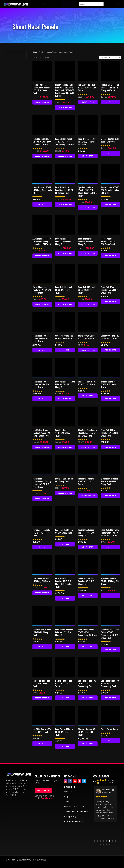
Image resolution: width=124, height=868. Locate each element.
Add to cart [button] (88, 156)
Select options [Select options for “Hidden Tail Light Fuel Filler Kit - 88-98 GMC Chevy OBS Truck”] (111, 102)
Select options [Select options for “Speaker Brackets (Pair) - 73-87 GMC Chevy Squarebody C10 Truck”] (88, 207)
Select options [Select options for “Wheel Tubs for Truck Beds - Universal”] (111, 153)
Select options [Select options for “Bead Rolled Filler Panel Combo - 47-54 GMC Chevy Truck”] (65, 204)
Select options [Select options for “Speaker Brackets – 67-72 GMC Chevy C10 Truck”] (111, 596)
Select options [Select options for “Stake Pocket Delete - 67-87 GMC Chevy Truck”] (42, 698)
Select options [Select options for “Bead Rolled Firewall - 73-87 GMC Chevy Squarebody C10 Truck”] (65, 156)
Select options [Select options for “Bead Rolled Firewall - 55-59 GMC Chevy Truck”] (65, 304)
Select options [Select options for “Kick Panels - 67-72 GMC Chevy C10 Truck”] (42, 593)
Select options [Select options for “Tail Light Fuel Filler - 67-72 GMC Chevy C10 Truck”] (88, 102)
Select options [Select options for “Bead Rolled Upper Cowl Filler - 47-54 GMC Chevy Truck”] (65, 399)
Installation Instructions (74, 806)
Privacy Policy (70, 816)
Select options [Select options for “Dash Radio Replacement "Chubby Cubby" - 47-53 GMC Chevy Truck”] (42, 498)
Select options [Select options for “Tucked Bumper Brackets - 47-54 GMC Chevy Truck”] (42, 304)
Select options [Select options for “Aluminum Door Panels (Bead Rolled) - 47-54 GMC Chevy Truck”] (88, 447)
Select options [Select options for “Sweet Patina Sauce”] (111, 741)
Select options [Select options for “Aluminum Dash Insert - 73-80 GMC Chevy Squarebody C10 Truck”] (42, 256)
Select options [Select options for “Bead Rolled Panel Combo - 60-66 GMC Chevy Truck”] (88, 253)
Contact (67, 801)
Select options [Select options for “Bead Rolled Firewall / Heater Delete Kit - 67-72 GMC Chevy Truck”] (111, 547)
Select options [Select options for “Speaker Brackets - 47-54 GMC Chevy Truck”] (65, 447)
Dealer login (43, 790)
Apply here (48, 798)
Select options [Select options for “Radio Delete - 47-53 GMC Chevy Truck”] (65, 493)
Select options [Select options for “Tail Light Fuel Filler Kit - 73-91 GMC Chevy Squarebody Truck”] (42, 156)
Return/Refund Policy (73, 821)
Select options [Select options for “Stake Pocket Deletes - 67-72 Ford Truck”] (88, 350)
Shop (66, 797)
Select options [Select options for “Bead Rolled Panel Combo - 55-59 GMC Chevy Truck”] (65, 253)
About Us (68, 792)
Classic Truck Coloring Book (76, 812)
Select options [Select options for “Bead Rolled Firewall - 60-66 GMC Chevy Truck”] (88, 304)
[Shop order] (110, 57)
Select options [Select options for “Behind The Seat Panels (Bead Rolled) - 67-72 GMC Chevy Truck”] (42, 102)
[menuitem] (38, 4)
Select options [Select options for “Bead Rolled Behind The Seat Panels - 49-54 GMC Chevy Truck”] (42, 447)
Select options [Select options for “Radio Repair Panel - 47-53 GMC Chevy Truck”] (88, 496)
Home (35, 52)
